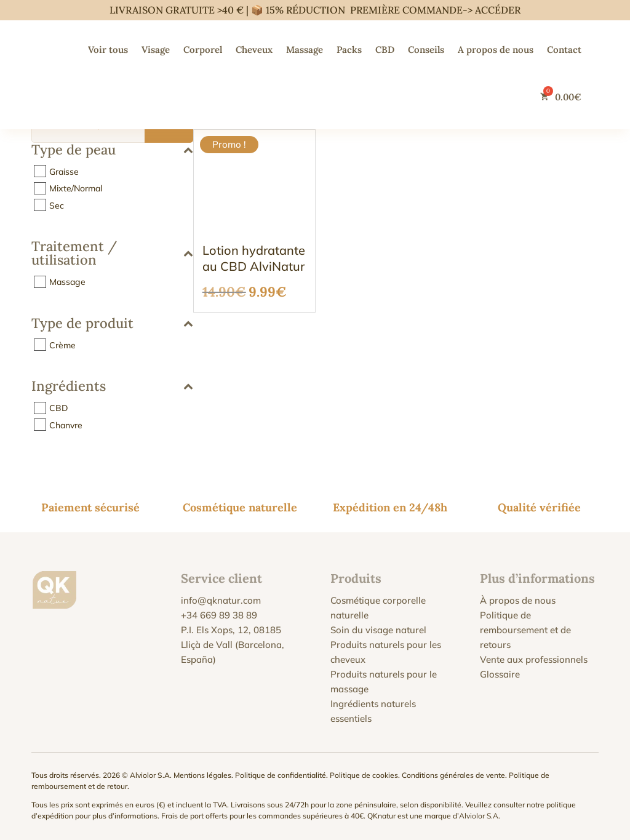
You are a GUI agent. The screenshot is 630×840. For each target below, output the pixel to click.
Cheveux (254, 50)
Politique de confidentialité (281, 775)
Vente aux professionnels (534, 659)
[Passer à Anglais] (493, 97)
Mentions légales (202, 775)
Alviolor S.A (479, 816)
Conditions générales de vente (453, 775)
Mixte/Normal (76, 188)
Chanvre (66, 425)
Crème (62, 345)
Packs (349, 50)
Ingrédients (112, 387)
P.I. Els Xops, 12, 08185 (231, 630)
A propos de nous (496, 50)
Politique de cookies (364, 775)
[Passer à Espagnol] (469, 97)
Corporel (203, 50)
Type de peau (112, 150)
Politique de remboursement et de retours (525, 630)
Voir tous (108, 50)
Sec (57, 205)
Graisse (64, 171)
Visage (156, 50)
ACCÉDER (498, 10)
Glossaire (500, 674)
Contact (564, 50)
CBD (385, 50)
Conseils (426, 50)
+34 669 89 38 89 (219, 615)
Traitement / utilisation (112, 254)
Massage (305, 50)
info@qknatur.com (221, 600)
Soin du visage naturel (378, 630)
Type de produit (112, 324)
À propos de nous (518, 600)
